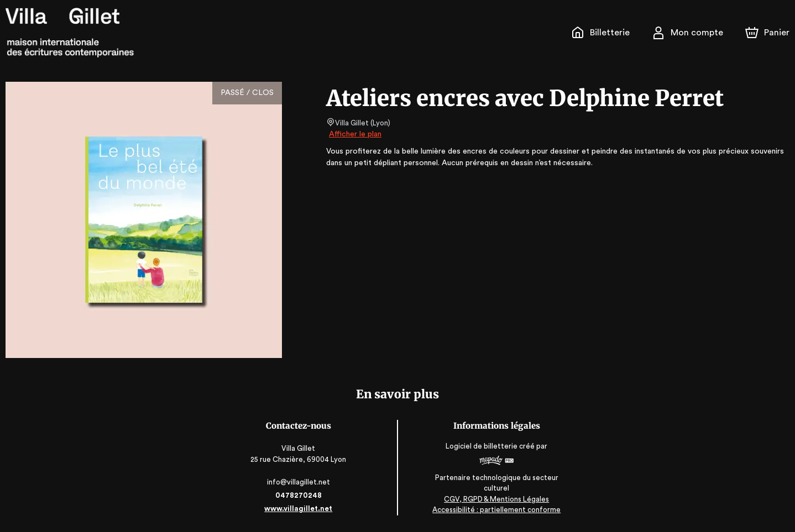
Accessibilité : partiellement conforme (496, 510)
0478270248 (299, 495)
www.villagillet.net (299, 509)
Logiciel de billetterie (482, 446)
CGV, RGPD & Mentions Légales (496, 499)
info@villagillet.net (299, 482)
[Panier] (767, 33)
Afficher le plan (354, 134)
